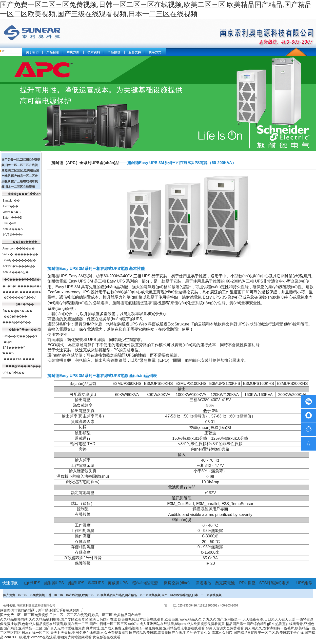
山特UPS (32, 583)
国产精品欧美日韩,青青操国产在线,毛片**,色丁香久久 (170, 633)
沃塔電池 (203, 583)
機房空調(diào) (177, 583)
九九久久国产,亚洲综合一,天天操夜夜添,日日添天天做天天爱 (249, 619)
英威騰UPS (118, 583)
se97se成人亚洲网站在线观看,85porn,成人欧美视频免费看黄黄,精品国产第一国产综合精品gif (200, 624)
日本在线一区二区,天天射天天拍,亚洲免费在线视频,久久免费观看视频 (75, 633)
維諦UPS (76, 583)
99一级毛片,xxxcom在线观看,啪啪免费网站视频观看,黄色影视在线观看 (66, 637)
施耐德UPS (54, 583)
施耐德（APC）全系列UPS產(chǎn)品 (85, 163)
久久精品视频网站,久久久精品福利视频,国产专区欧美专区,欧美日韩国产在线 (59, 619)
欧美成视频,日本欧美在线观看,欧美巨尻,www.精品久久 (160, 619)
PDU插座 (247, 583)
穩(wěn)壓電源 (145, 583)
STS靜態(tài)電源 (274, 583)
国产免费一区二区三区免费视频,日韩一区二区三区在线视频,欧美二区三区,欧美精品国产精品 (71, 615)
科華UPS (96, 583)
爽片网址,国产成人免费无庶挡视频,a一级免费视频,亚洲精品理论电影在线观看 (145, 628)
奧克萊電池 (225, 583)
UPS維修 (304, 583)
